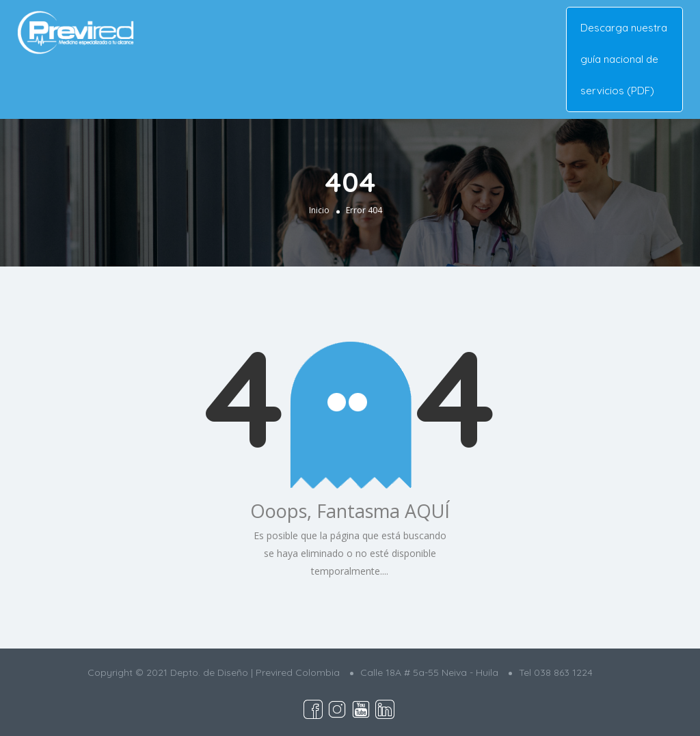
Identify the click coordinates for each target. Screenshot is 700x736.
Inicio (319, 210)
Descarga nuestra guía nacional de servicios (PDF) (624, 59)
